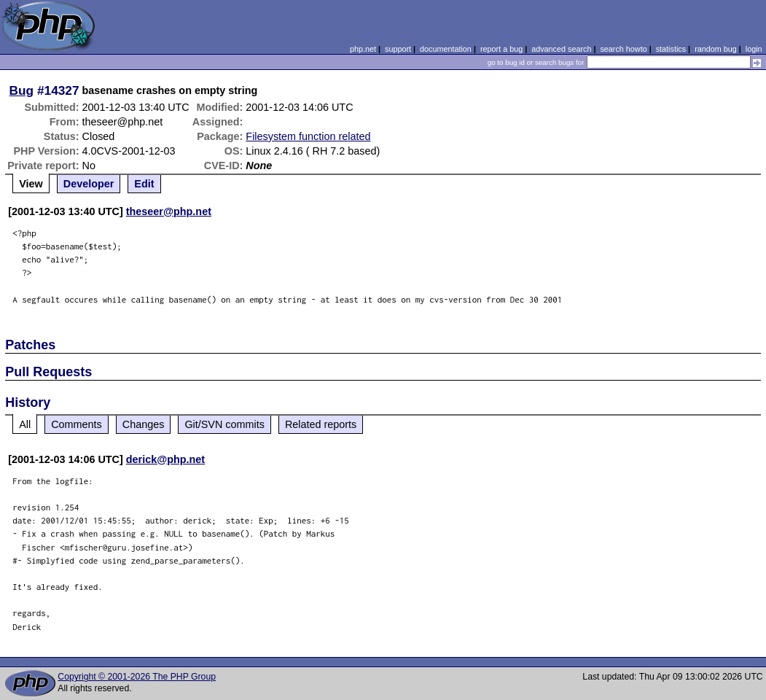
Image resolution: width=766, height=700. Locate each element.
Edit (144, 184)
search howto (623, 49)
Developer (89, 184)
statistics (671, 49)
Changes (144, 424)
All (25, 424)
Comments (77, 424)
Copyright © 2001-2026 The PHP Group (137, 677)
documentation (446, 49)
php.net (363, 49)
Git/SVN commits (224, 424)
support (398, 49)
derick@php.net (165, 459)
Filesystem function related (308, 136)
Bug (22, 90)
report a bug (501, 49)
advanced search (561, 49)
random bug (716, 49)
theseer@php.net (169, 211)
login (754, 49)
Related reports (321, 424)
